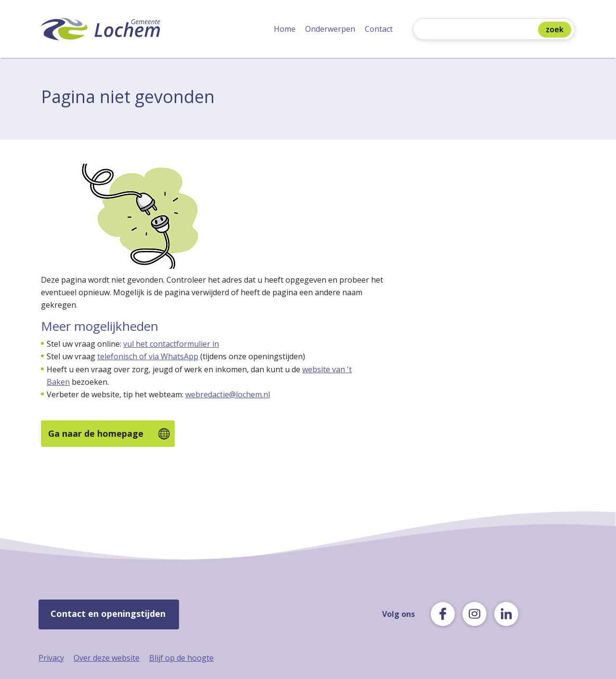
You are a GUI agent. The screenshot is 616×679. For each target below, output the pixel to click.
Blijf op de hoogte (181, 658)
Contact (379, 29)
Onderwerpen (330, 29)
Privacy (51, 658)
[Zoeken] (478, 30)
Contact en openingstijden (108, 614)
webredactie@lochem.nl (228, 394)
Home (285, 29)
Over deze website (107, 658)
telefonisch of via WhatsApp (148, 356)
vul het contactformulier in (171, 344)
